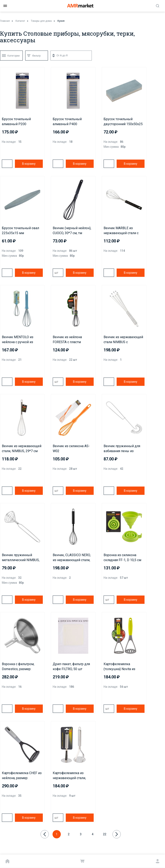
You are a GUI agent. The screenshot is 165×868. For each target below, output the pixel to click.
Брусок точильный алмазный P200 (16, 122)
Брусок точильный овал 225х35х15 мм (20, 231)
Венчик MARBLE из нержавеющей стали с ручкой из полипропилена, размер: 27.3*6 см (124, 231)
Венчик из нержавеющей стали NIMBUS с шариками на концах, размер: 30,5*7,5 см (123, 340)
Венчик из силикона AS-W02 (71, 449)
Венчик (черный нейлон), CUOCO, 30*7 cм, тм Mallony (72, 231)
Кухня (61, 21)
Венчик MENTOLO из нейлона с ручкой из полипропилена (18, 340)
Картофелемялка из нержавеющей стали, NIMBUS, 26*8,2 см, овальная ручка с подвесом (69, 776)
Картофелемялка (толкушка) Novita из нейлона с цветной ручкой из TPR (124, 667)
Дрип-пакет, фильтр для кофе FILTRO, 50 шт (71, 666)
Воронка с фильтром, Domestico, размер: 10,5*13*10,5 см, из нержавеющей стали (18, 667)
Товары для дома (41, 21)
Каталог (20, 21)
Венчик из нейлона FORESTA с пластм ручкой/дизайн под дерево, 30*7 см (68, 340)
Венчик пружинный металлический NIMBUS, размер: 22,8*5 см (21, 558)
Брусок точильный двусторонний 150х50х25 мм (123, 122)
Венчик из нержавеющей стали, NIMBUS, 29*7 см (22, 449)
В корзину (29, 164)
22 (105, 834)
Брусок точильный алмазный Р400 (67, 122)
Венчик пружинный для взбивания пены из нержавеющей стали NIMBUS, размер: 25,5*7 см (122, 449)
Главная (5, 21)
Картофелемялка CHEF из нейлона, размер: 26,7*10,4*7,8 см (22, 776)
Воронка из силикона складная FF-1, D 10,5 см (122, 557)
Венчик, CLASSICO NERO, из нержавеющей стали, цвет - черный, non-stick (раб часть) (72, 558)
